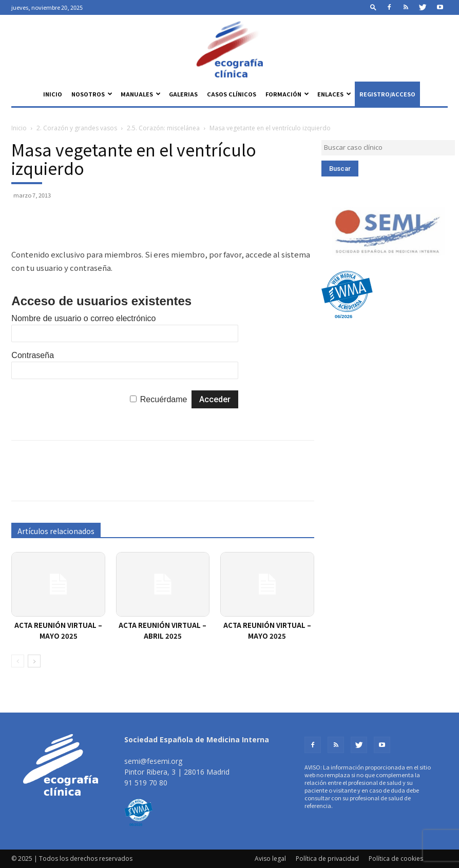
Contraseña (33, 355)
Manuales (141, 94)
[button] (373, 7)
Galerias (183, 94)
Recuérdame (164, 399)
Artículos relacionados (56, 531)
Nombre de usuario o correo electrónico (83, 318)
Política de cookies (396, 859)
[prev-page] (18, 661)
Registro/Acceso (387, 94)
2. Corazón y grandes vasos (77, 128)
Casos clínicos (232, 94)
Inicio (53, 94)
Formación (287, 94)
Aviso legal (270, 859)
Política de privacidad (327, 859)
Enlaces (334, 94)
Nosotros (92, 94)
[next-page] (34, 661)
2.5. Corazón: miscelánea (163, 128)
